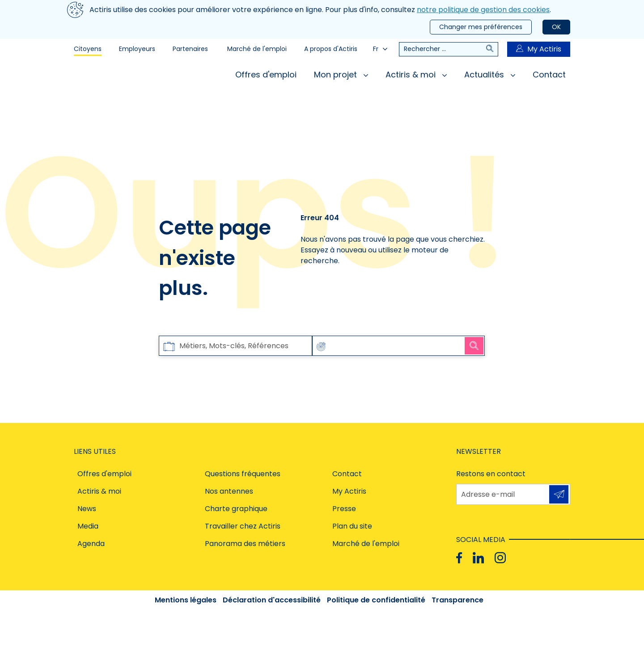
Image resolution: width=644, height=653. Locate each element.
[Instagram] (500, 558)
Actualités (490, 75)
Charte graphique (236, 509)
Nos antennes (229, 491)
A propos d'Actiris (331, 49)
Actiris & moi (416, 75)
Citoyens (88, 49)
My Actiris (539, 49)
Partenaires (190, 49)
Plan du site (352, 526)
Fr (380, 49)
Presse (344, 509)
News (87, 509)
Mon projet (341, 75)
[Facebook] (459, 558)
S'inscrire (559, 494)
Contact (549, 75)
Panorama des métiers (245, 544)
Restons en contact (491, 474)
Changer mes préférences (481, 27)
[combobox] (389, 346)
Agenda (91, 544)
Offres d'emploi (266, 75)
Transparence (458, 600)
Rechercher (474, 346)
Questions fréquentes (243, 474)
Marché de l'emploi (257, 49)
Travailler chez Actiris (243, 526)
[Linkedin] (478, 558)
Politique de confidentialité (376, 600)
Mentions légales (186, 600)
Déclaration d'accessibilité (272, 600)
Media (88, 526)
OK (556, 27)
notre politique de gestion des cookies (483, 10)
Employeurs (137, 49)
